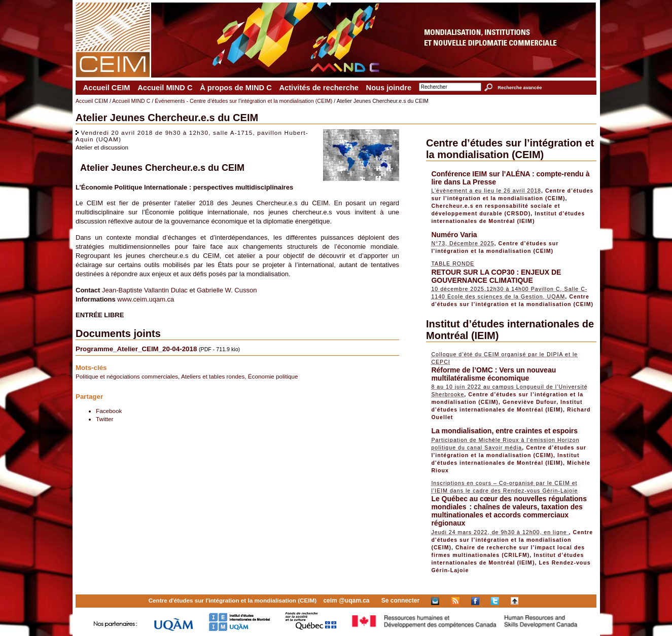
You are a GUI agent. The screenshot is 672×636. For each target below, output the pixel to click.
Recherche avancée (520, 88)
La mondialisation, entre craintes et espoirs (504, 431)
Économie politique (273, 376)
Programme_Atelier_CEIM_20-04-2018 (136, 349)
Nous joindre (389, 88)
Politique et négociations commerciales (127, 376)
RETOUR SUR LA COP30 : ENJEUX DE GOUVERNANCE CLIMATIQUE (496, 276)
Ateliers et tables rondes (213, 376)
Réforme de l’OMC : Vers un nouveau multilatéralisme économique (493, 374)
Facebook (109, 411)
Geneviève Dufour (529, 402)
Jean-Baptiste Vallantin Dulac (145, 290)
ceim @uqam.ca (346, 601)
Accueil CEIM (107, 88)
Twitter (104, 419)
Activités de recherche (319, 88)
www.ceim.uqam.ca (146, 299)
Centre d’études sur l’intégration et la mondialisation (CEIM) (510, 149)
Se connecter (400, 601)
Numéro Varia (454, 235)
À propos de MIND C (236, 88)
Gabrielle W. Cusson (227, 290)
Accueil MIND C (165, 88)
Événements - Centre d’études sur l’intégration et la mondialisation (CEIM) (243, 101)
